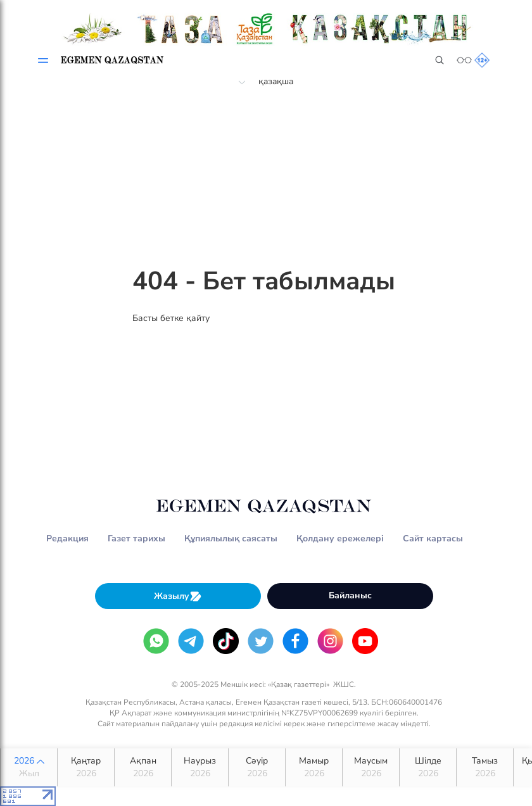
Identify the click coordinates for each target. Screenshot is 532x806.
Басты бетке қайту (171, 318)
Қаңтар (86, 767)
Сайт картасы (433, 538)
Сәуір (257, 767)
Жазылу (178, 596)
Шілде (428, 767)
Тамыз (485, 767)
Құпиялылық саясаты (231, 538)
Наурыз (200, 767)
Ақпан (143, 767)
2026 (29, 767)
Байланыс (350, 595)
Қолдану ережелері (340, 538)
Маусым (371, 767)
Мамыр (314, 767)
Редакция (67, 538)
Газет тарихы (136, 538)
